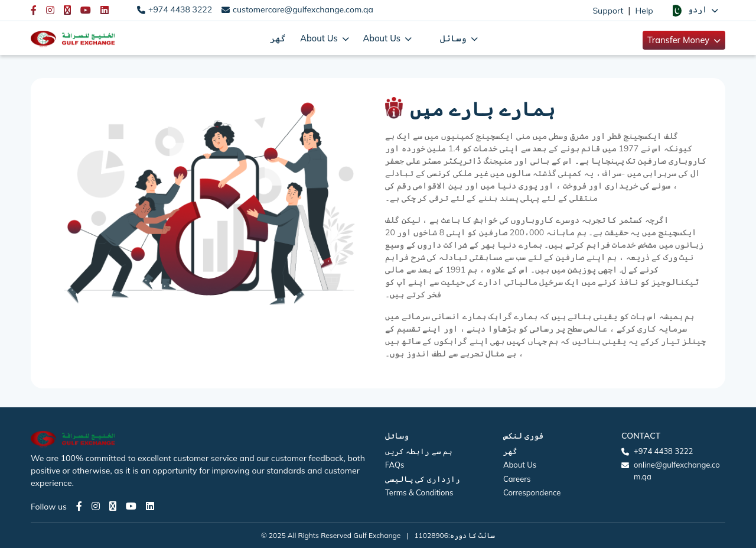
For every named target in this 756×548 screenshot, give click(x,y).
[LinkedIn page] (150, 506)
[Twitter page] (113, 506)
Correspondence (532, 492)
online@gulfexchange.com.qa (677, 471)
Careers (517, 479)
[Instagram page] (96, 506)
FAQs (395, 465)
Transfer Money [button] (680, 40)
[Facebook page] (79, 506)
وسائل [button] (454, 38)
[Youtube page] (131, 506)
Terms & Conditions (419, 492)
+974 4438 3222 (180, 9)
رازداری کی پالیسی (423, 479)
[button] (694, 10)
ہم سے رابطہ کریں (419, 451)
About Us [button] (320, 38)
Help (644, 11)
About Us (520, 465)
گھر (278, 38)
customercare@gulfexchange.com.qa (303, 9)
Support (608, 11)
